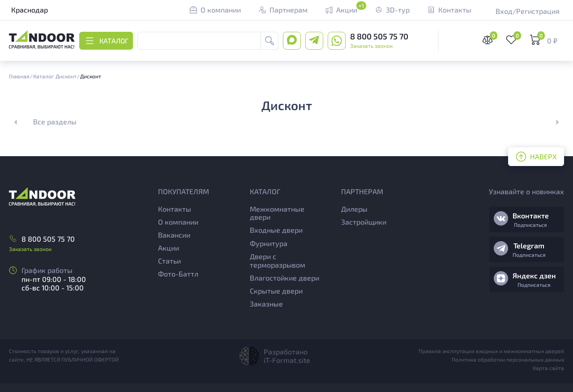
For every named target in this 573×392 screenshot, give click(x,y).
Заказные (266, 304)
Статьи (169, 261)
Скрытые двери (276, 291)
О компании (178, 222)
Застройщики (364, 222)
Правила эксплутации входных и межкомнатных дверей (491, 351)
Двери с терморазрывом (278, 260)
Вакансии (174, 235)
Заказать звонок (371, 46)
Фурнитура (269, 243)
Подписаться (530, 225)
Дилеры (354, 209)
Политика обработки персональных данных (508, 359)
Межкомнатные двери (277, 213)
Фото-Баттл (178, 274)
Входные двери (276, 230)
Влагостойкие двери (284, 278)
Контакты (175, 209)
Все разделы (55, 121)
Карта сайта (548, 368)
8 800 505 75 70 (379, 36)
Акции (169, 248)
